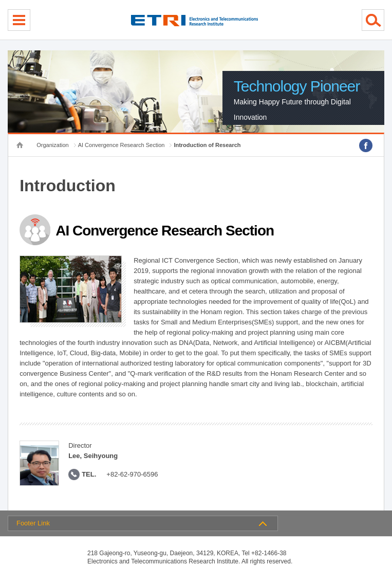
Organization (52, 145)
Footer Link (33, 523)
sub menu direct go (0, 0)
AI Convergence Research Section (122, 145)
